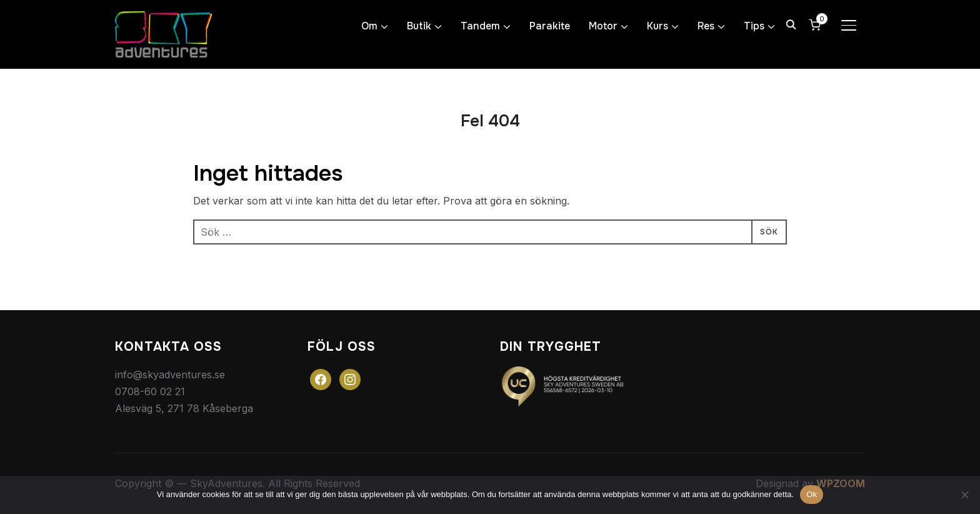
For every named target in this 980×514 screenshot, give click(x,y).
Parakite (550, 26)
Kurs (657, 26)
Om (369, 26)
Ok (812, 494)
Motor (603, 26)
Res (706, 26)
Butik (419, 26)
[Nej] (964, 495)
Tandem (480, 26)
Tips (754, 26)
